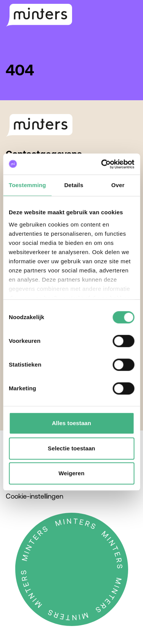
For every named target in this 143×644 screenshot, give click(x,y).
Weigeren (71, 473)
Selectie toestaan (71, 448)
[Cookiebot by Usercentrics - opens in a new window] (102, 164)
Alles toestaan (71, 423)
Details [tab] (74, 185)
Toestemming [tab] (27, 185)
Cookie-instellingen (35, 496)
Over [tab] (118, 185)
